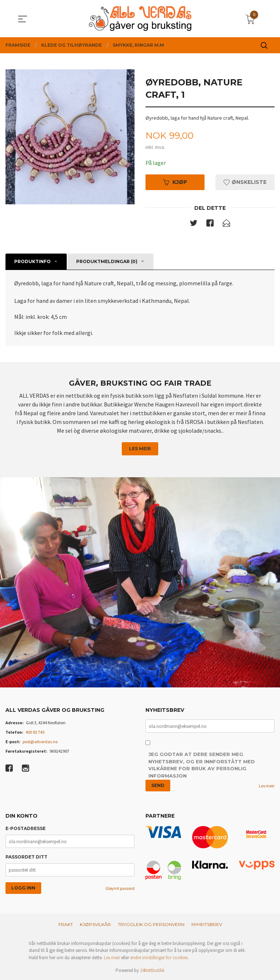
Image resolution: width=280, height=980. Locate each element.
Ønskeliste (245, 182)
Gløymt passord (120, 888)
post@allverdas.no (40, 742)
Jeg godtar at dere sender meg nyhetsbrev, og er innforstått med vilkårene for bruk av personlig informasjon (202, 765)
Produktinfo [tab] (32, 261)
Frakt (66, 924)
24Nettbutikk (152, 970)
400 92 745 (35, 732)
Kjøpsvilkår (95, 924)
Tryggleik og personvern (151, 924)
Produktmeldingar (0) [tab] (107, 261)
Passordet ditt (26, 857)
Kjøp (175, 182)
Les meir (140, 449)
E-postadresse (26, 828)
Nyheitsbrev (207, 924)
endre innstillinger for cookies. (160, 958)
